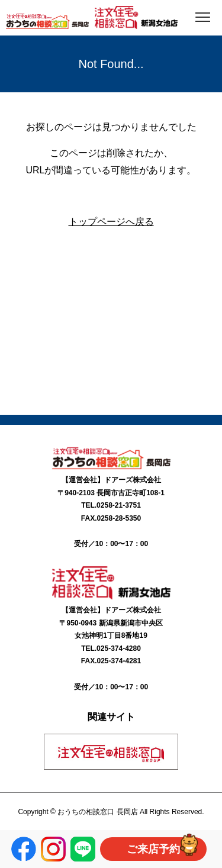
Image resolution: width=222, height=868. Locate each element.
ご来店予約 (153, 849)
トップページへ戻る (111, 222)
